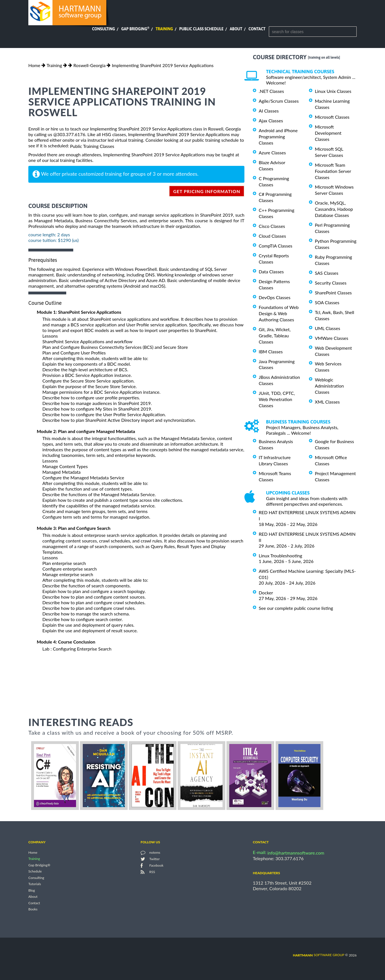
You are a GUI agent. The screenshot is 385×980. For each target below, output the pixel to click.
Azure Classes (272, 153)
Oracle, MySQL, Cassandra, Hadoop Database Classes (334, 209)
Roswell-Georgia (89, 65)
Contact (257, 29)
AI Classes (269, 111)
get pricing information (207, 191)
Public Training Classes (92, 146)
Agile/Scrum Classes (279, 101)
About (236, 29)
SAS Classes (327, 273)
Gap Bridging (135, 29)
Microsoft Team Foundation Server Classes (333, 171)
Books (33, 909)
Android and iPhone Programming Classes (278, 137)
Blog (32, 890)
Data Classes (271, 272)
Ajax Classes (271, 121)
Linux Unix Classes (333, 91)
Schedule (35, 872)
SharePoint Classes (333, 293)
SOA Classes (327, 302)
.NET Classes (271, 91)
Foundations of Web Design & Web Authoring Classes (279, 313)
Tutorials (35, 884)
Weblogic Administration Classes (329, 386)
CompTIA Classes (276, 246)
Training (164, 29)
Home (34, 65)
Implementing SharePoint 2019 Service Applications (163, 65)
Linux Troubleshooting (280, 556)
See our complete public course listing (296, 608)
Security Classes (331, 283)
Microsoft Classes (332, 117)
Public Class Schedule (201, 29)
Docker (266, 593)
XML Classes (327, 402)
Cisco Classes (272, 226)
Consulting (104, 29)
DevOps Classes (275, 297)
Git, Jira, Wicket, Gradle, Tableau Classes (275, 336)
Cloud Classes (272, 236)
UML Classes (327, 328)
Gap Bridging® (39, 865)
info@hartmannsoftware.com (296, 853)
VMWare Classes (332, 338)
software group (319, 955)
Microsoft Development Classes (328, 133)
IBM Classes (271, 352)
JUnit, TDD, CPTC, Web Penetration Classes (277, 399)
